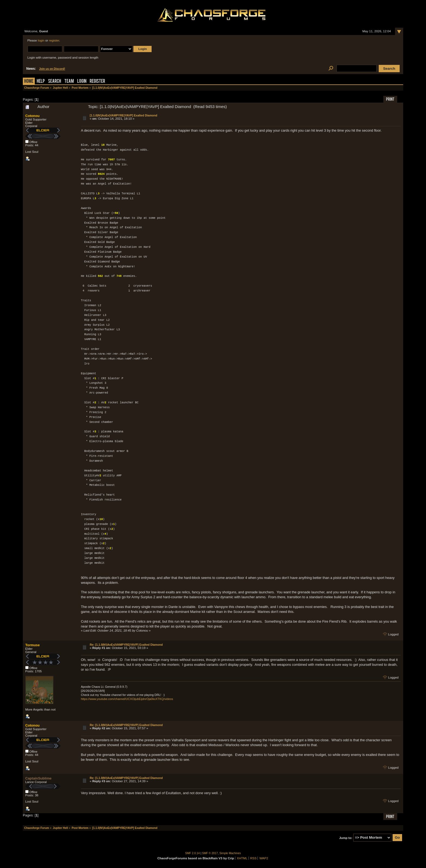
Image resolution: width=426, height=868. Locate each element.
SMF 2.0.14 (193, 853)
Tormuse (32, 645)
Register (97, 82)
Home (29, 82)
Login (82, 82)
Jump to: (346, 838)
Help (41, 82)
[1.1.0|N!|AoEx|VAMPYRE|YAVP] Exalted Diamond (123, 115)
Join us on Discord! (52, 69)
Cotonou (32, 116)
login (41, 40)
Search (55, 82)
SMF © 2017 (210, 853)
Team (69, 82)
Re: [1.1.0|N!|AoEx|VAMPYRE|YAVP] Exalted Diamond (126, 645)
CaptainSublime (38, 778)
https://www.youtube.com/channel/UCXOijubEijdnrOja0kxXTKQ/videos (127, 699)
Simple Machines (230, 853)
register (54, 40)
